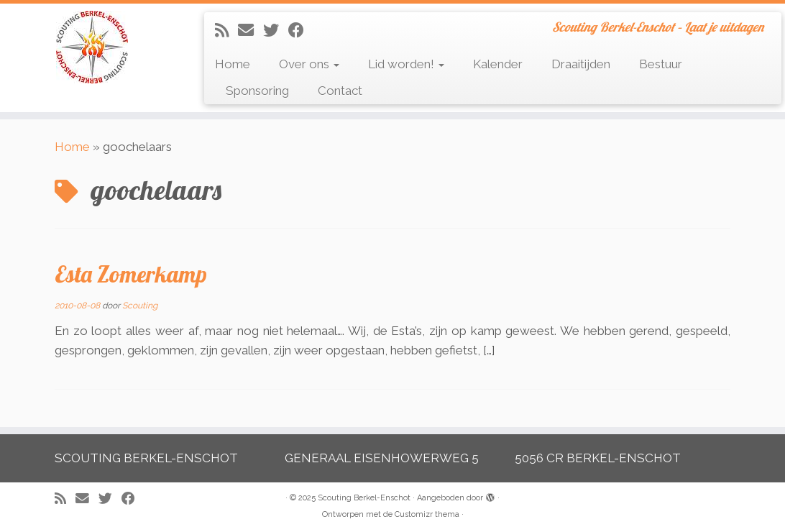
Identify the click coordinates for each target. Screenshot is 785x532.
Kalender (498, 64)
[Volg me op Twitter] (276, 30)
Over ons (309, 64)
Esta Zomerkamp (131, 274)
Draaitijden (581, 64)
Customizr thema (427, 514)
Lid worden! (406, 64)
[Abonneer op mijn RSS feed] (226, 30)
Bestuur (661, 64)
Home (233, 64)
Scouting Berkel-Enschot (364, 498)
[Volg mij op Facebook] (301, 30)
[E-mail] (251, 30)
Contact (340, 91)
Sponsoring (257, 91)
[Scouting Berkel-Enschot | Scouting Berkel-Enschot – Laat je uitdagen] (92, 47)
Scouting (140, 306)
